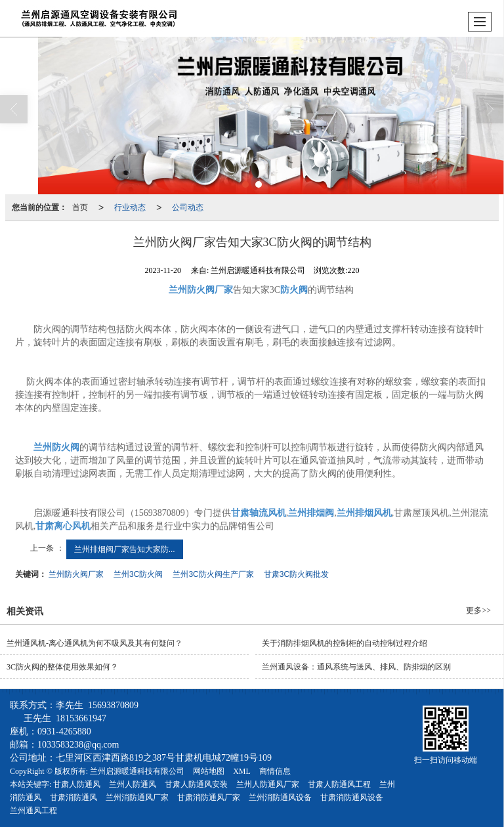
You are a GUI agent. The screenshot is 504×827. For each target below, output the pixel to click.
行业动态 (130, 207)
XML (242, 771)
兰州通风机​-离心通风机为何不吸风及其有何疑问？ (94, 643)
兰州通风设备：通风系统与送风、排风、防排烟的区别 (356, 667)
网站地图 (209, 771)
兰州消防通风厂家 (137, 797)
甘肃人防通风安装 (196, 784)
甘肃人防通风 (77, 784)
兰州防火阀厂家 (76, 574)
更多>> (478, 610)
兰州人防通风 (133, 784)
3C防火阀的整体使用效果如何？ (62, 667)
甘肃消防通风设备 (352, 797)
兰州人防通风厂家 (268, 784)
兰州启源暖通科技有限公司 (137, 771)
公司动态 (188, 207)
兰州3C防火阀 (138, 574)
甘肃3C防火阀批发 (296, 574)
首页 (80, 207)
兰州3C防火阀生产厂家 (213, 574)
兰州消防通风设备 (280, 797)
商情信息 (275, 771)
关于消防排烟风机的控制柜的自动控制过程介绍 (345, 643)
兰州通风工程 (33, 811)
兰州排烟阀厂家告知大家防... (125, 549)
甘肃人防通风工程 (339, 784)
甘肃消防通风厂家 (209, 797)
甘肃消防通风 (73, 797)
